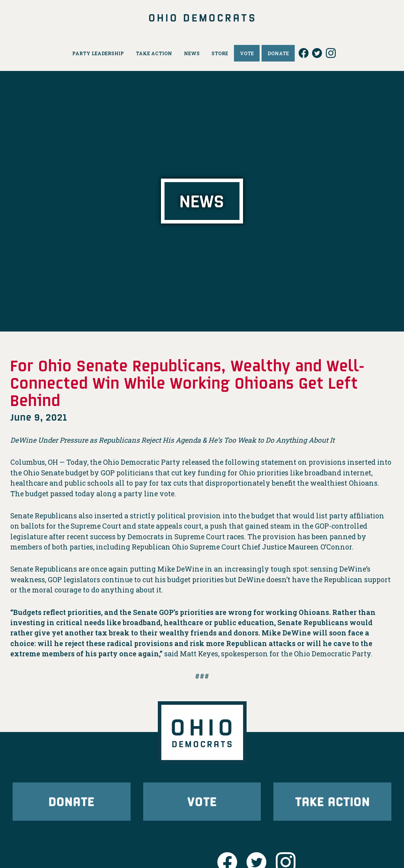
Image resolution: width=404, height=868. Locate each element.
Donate (71, 801)
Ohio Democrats (202, 18)
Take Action (333, 801)
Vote (202, 801)
